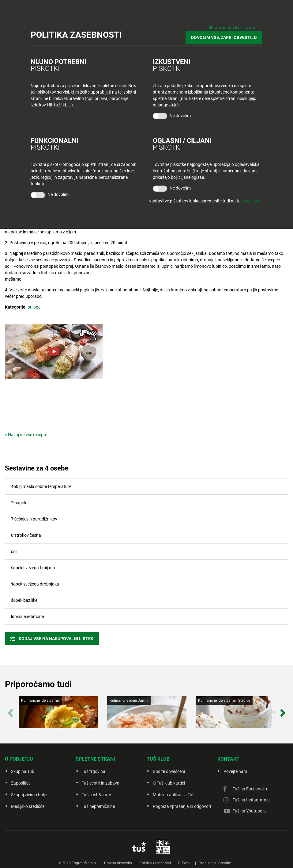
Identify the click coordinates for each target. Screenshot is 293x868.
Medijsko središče (28, 806)
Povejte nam (235, 771)
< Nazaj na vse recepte (26, 435)
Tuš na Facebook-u (251, 789)
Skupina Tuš (23, 771)
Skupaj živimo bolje (29, 795)
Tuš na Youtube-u (249, 811)
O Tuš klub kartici (169, 783)
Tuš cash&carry (96, 795)
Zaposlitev (21, 783)
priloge (34, 307)
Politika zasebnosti (155, 863)
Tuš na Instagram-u (251, 800)
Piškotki (185, 863)
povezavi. (251, 201)
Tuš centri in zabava (101, 783)
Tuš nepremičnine (98, 806)
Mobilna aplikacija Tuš (174, 795)
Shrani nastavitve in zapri (232, 28)
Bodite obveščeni (169, 771)
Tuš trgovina (94, 771)
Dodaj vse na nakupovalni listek (56, 639)
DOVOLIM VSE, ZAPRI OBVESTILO (224, 37)
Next (283, 710)
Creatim (225, 863)
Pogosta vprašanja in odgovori (182, 806)
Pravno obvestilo (118, 863)
